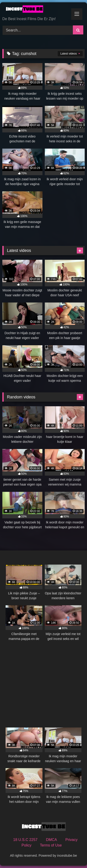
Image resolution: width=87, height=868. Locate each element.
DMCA (51, 840)
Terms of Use (51, 845)
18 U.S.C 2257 (25, 840)
